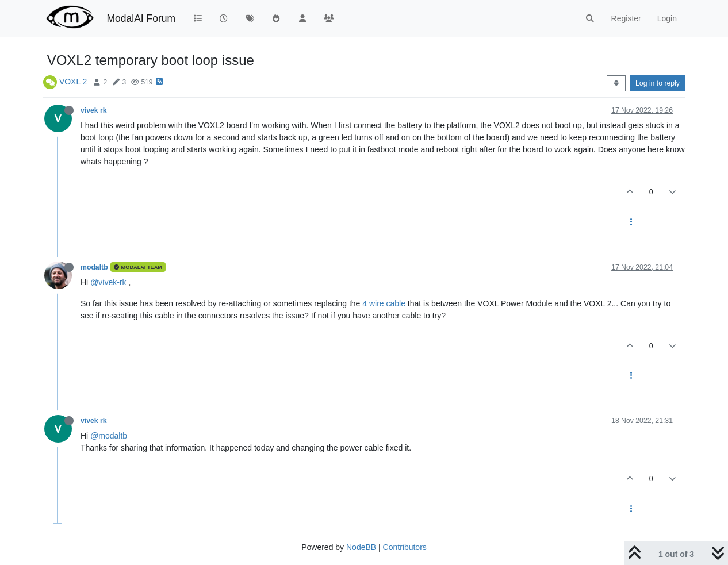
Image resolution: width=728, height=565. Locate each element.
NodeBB (361, 547)
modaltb (94, 267)
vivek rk (94, 110)
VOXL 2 (73, 82)
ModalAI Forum (141, 18)
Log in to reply (658, 83)
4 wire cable (384, 303)
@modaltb (109, 436)
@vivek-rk (108, 282)
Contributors (405, 547)
